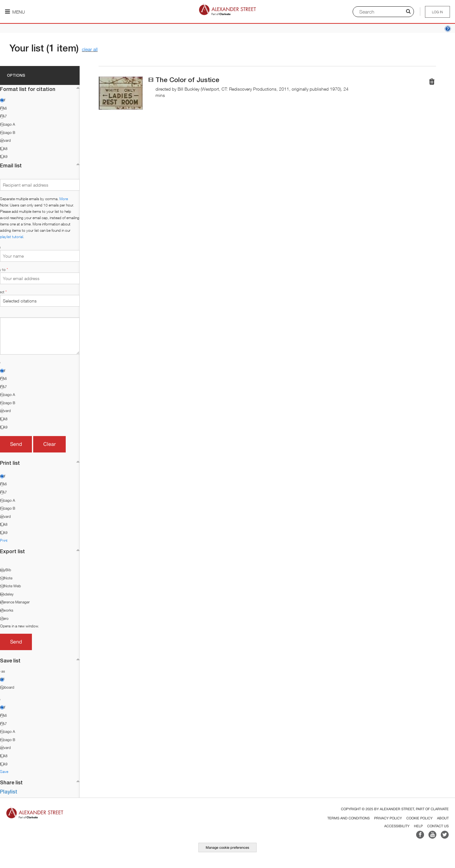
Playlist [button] (9, 791)
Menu (15, 12)
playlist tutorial (12, 237)
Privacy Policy (388, 818)
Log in (437, 12)
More (64, 199)
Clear (49, 444)
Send (16, 444)
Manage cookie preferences (227, 847)
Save (4, 772)
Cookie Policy (419, 818)
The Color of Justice (187, 80)
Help (418, 826)
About (443, 818)
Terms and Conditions (349, 818)
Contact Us (438, 826)
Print (4, 540)
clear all (90, 49)
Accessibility (397, 826)
